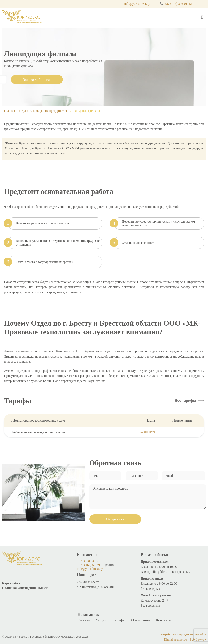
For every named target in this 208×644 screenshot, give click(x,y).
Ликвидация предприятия (49, 111)
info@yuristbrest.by (137, 4)
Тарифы (119, 620)
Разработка (168, 634)
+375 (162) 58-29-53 (90, 565)
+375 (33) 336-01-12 (178, 4)
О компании (141, 620)
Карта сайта (11, 583)
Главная (10, 111)
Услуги (23, 111)
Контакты (164, 620)
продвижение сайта (193, 634)
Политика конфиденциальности (26, 588)
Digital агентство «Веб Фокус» (185, 639)
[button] (189, 401)
